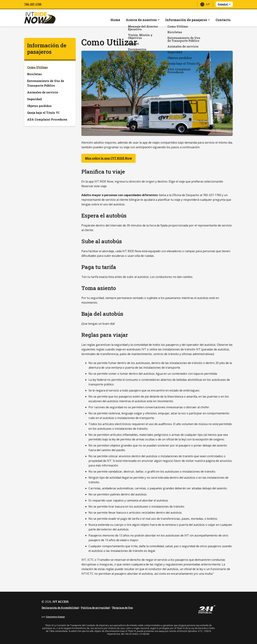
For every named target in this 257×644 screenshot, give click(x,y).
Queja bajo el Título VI (43, 113)
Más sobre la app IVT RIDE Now (109, 158)
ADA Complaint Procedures (47, 119)
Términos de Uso (122, 608)
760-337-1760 (33, 4)
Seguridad (34, 99)
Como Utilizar (37, 67)
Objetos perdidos (39, 106)
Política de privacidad (95, 608)
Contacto (223, 20)
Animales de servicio (43, 92)
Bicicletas (34, 74)
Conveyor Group (55, 617)
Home (115, 20)
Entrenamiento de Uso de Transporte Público (46, 83)
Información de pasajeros (47, 49)
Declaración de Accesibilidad (60, 608)
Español (224, 4)
